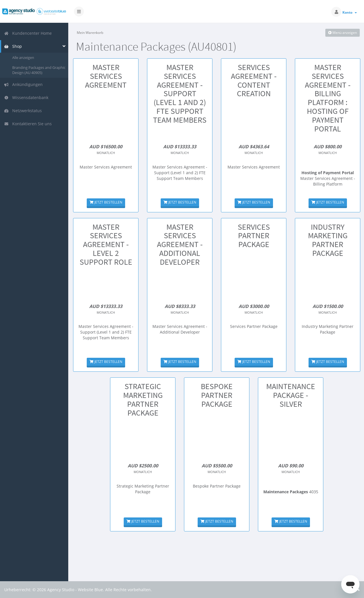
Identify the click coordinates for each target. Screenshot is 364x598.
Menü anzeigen (343, 33)
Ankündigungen (23, 84)
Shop (13, 46)
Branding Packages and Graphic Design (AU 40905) (39, 70)
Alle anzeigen (23, 57)
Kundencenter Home (28, 33)
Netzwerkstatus (23, 111)
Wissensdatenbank (26, 97)
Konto (350, 12)
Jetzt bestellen (106, 202)
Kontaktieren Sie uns (28, 124)
